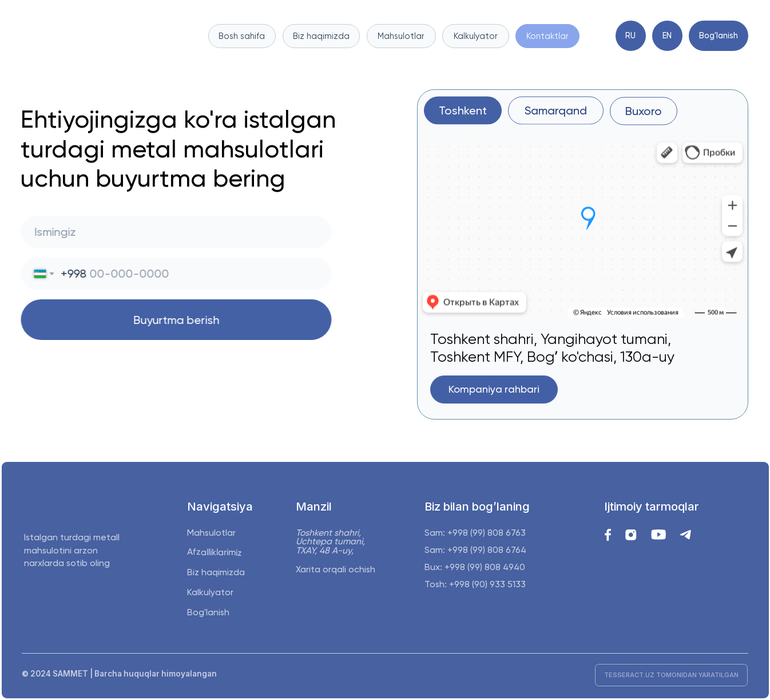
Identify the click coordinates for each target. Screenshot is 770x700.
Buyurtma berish (173, 320)
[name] (173, 232)
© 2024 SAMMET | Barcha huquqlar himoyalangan (119, 674)
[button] (494, 389)
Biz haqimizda (216, 572)
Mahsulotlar (211, 533)
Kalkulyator (210, 592)
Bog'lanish (208, 612)
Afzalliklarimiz (214, 553)
